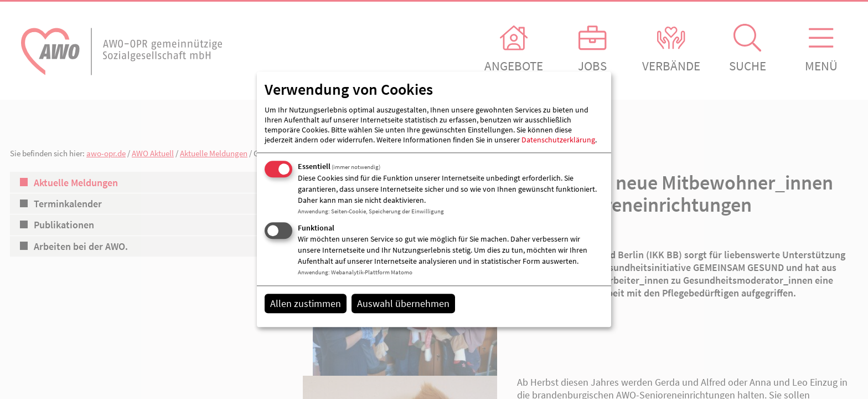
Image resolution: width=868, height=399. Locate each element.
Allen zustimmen (306, 303)
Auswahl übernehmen (403, 303)
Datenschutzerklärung (558, 140)
